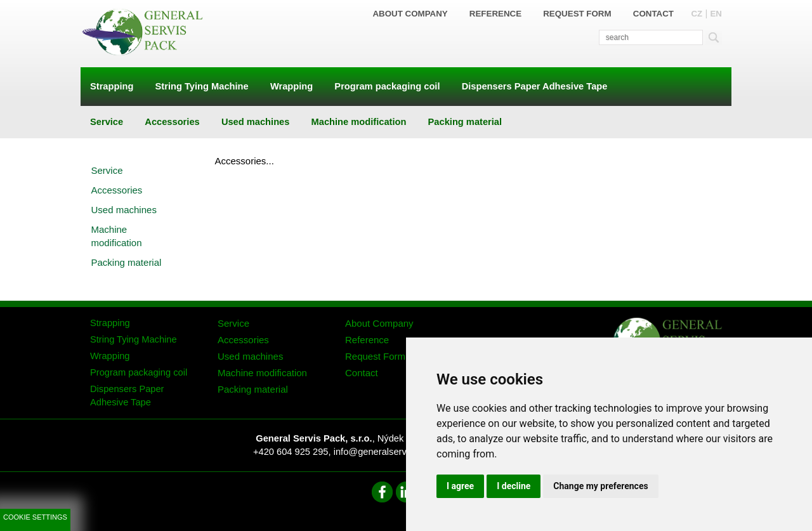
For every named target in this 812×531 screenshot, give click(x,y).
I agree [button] (460, 486)
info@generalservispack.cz (389, 452)
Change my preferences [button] (600, 486)
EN (716, 14)
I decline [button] (514, 486)
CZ (697, 14)
